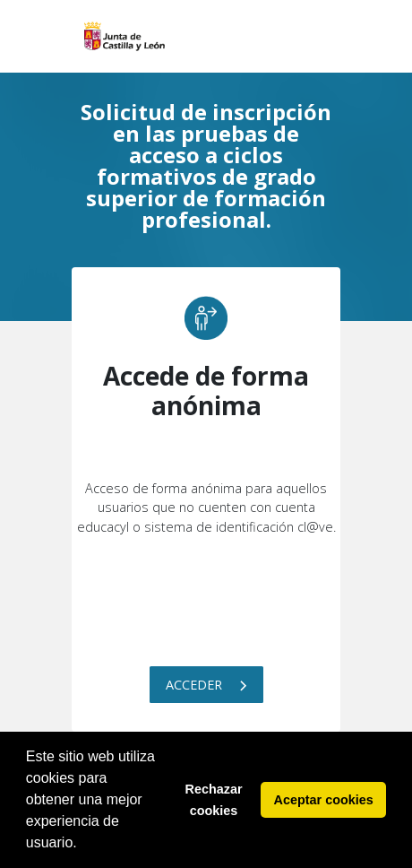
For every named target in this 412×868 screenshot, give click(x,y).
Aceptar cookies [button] (324, 800)
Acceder (206, 685)
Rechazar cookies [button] (214, 800)
